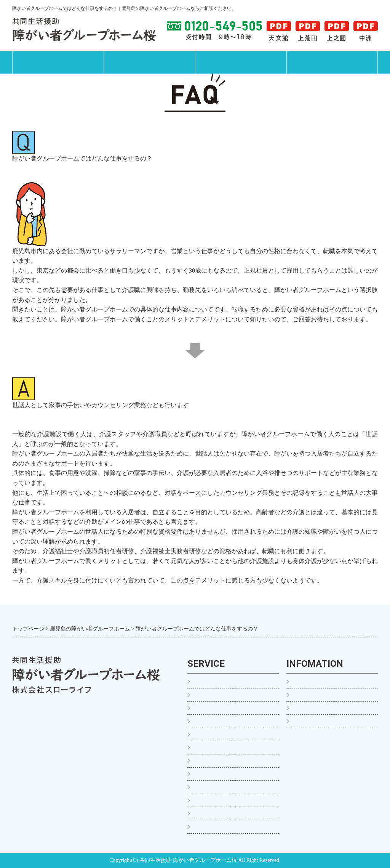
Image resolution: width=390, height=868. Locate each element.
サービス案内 (149, 62)
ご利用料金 (208, 827)
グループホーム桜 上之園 (227, 734)
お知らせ (304, 695)
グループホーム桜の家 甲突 (230, 774)
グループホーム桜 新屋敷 (227, 761)
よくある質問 (310, 708)
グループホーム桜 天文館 (227, 708)
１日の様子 (208, 695)
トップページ (58, 62)
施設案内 (241, 62)
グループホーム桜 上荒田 (227, 721)
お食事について (214, 813)
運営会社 (332, 62)
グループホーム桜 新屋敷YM (232, 787)
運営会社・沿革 (313, 721)
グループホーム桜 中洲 (224, 747)
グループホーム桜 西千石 (227, 800)
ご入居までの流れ (217, 682)
